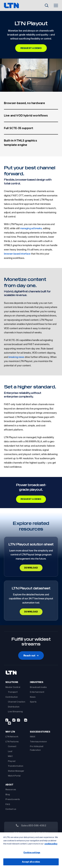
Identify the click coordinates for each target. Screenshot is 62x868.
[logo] (16, 5)
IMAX (33, 736)
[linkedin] (26, 720)
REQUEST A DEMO (31, 499)
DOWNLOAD (31, 568)
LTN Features (12, 741)
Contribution (12, 697)
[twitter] (14, 720)
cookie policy (51, 844)
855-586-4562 (37, 825)
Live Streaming (15, 711)
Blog (8, 794)
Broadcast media (38, 687)
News (33, 697)
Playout (12, 761)
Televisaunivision (38, 741)
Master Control (13, 687)
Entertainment (37, 692)
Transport (13, 692)
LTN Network (12, 736)
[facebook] (7, 720)
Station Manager (16, 771)
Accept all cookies (31, 862)
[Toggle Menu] (56, 5)
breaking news (16, 357)
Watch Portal (14, 776)
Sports (33, 702)
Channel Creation (17, 702)
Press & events (13, 799)
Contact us (11, 809)
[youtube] (9, 723)
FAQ (8, 804)
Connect (12, 746)
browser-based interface (17, 254)
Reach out (31, 655)
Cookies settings (32, 852)
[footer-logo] (11, 675)
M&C (10, 756)
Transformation (16, 766)
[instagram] (19, 720)
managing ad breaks (31, 228)
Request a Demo (31, 48)
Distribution (14, 707)
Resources (11, 789)
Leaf (10, 751)
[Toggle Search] (47, 5)
